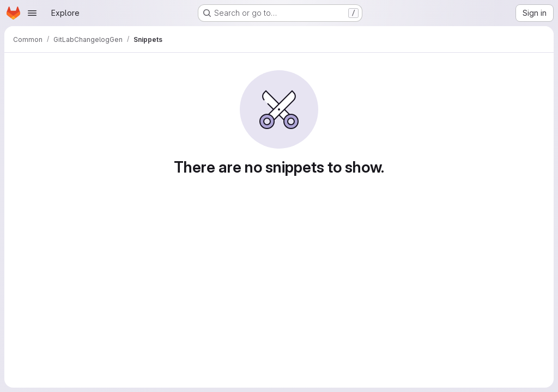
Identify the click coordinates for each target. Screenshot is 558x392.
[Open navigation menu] (32, 13)
